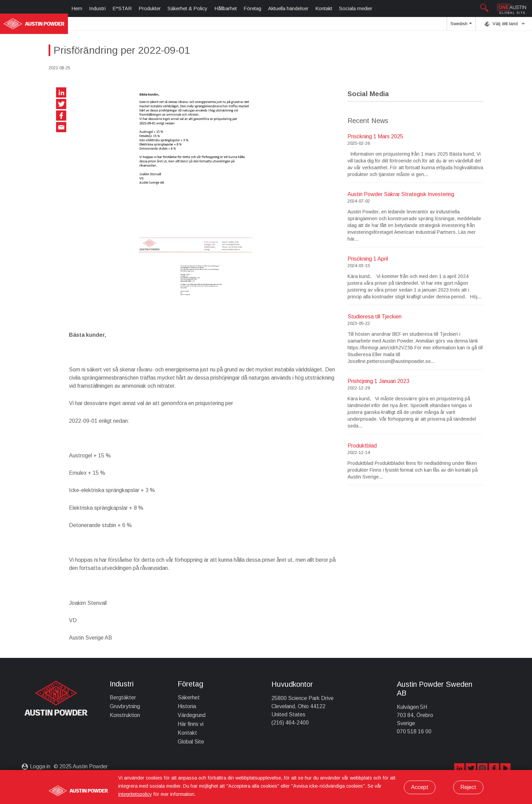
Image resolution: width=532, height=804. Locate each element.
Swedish (461, 26)
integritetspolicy (135, 794)
